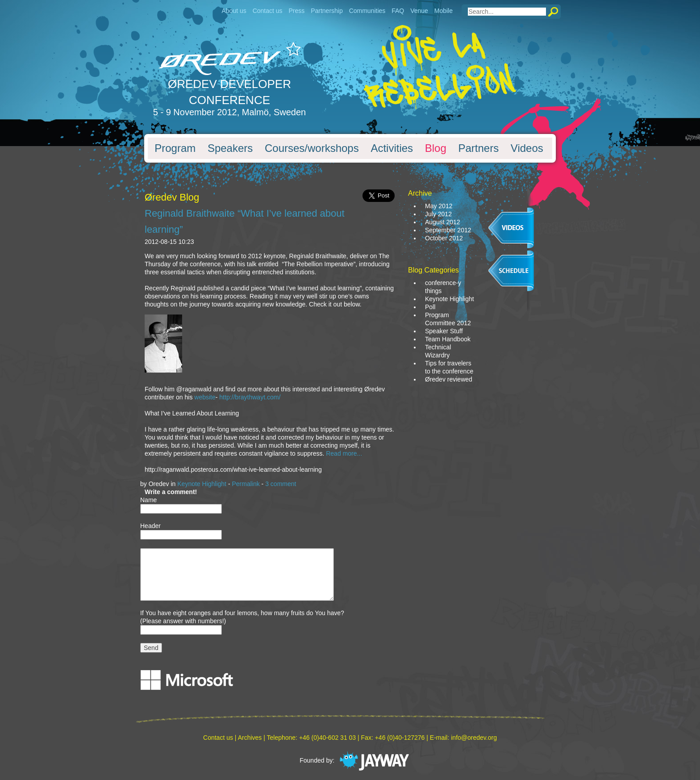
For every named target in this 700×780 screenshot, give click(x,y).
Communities (367, 11)
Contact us (268, 11)
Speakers (230, 148)
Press (296, 11)
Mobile (444, 11)
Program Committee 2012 (448, 319)
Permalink (246, 484)
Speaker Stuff (444, 331)
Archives (250, 738)
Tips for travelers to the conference (449, 367)
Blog (436, 148)
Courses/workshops (312, 148)
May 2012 (439, 206)
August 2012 (443, 222)
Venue (419, 11)
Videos (527, 148)
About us (234, 11)
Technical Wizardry (438, 351)
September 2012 (448, 230)
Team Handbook (448, 339)
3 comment (281, 484)
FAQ (398, 11)
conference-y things (443, 287)
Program (175, 148)
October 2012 (444, 238)
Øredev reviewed (449, 379)
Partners (478, 148)
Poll (430, 307)
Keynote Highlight (202, 484)
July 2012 (438, 214)
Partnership (327, 11)
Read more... (344, 453)
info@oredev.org (474, 738)
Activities (392, 148)
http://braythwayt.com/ (250, 397)
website (205, 397)
